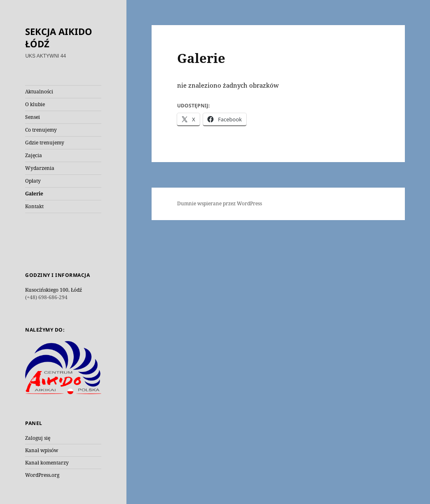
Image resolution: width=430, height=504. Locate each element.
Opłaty (33, 181)
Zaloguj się (38, 438)
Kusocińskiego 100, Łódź (54, 290)
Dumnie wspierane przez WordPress (220, 203)
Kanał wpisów (42, 450)
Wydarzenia (40, 168)
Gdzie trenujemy (45, 143)
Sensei (33, 117)
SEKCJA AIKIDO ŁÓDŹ (59, 37)
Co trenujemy (41, 130)
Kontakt (34, 206)
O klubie (35, 104)
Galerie (34, 194)
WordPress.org (42, 475)
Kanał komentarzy (47, 463)
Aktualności (39, 92)
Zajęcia (34, 155)
